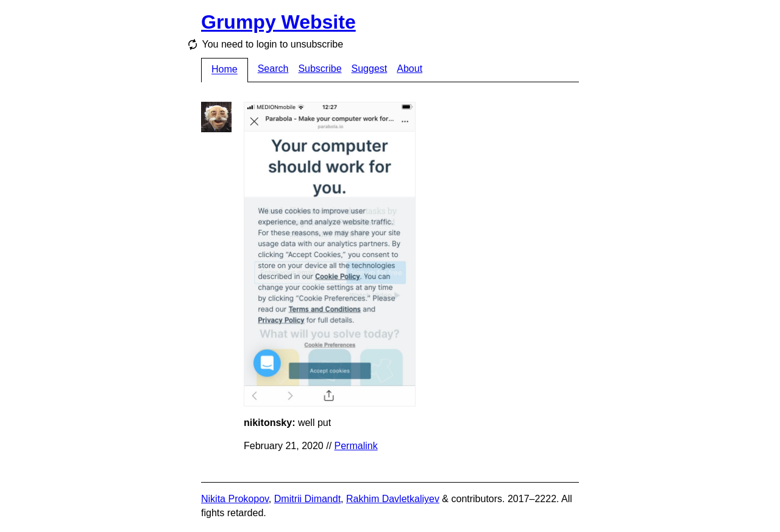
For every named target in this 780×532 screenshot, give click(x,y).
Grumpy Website (278, 22)
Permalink (356, 446)
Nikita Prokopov (235, 499)
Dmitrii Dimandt (307, 499)
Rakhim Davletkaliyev (393, 499)
